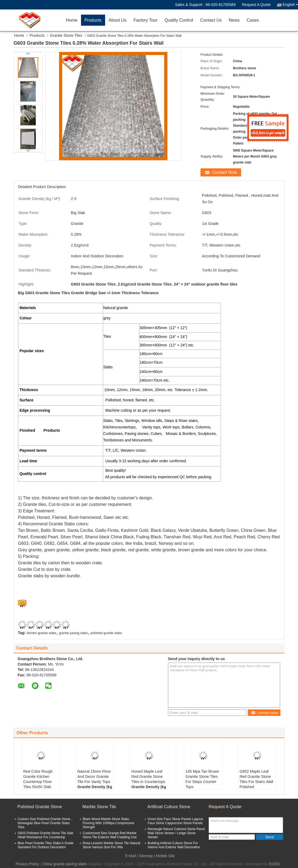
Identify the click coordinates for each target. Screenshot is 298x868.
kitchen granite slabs (41, 633)
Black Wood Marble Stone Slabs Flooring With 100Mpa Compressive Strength (108, 823)
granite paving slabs (74, 633)
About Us (118, 20)
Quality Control (179, 20)
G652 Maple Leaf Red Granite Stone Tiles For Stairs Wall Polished (256, 779)
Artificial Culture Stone (169, 807)
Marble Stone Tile (99, 807)
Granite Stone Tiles (66, 35)
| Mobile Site (164, 856)
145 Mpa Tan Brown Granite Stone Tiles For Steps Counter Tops (202, 779)
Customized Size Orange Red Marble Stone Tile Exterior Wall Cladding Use (110, 835)
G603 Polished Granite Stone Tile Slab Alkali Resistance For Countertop (45, 835)
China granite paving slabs (65, 864)
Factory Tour (146, 20)
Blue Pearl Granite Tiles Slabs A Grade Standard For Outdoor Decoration (46, 845)
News (234, 20)
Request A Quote (256, 5)
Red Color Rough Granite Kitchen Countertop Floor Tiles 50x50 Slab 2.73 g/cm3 (38, 782)
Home (72, 20)
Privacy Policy (27, 864)
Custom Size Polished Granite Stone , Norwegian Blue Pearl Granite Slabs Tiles (45, 823)
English (290, 5)
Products (93, 20)
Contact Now (225, 172)
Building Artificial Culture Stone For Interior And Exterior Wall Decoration (174, 845)
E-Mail (131, 856)
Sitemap (146, 856)
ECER (275, 864)
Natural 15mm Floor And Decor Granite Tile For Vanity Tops (94, 777)
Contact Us (211, 20)
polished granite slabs (106, 633)
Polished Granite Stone (40, 807)
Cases (253, 20)
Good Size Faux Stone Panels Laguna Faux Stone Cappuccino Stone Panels (175, 821)
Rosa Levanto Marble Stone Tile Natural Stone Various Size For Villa (111, 845)
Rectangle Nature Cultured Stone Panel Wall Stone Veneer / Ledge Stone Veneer (176, 833)
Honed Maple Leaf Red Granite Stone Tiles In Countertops (148, 777)
